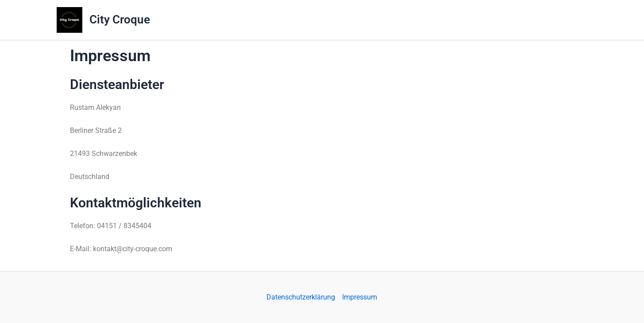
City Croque (120, 19)
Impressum (360, 297)
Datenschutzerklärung (301, 297)
